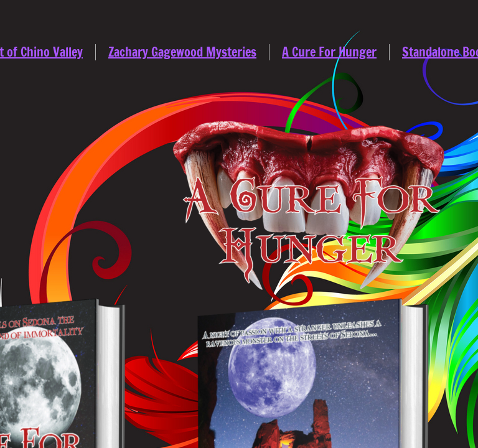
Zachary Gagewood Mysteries (182, 52)
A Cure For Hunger (329, 52)
